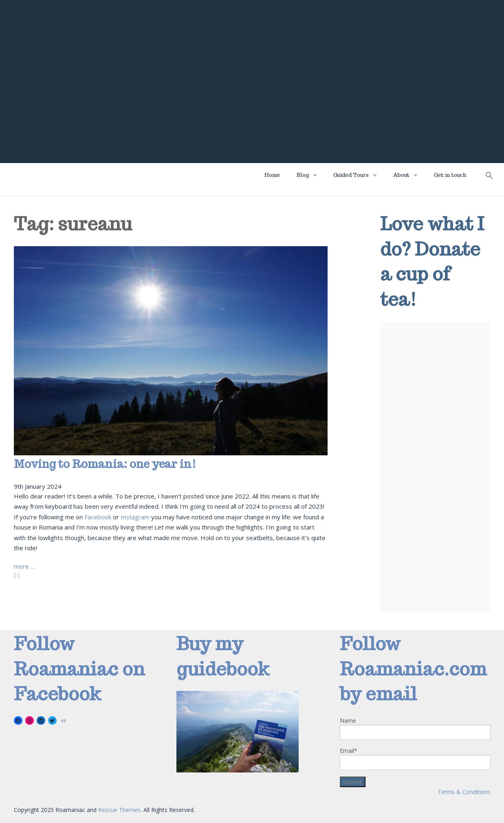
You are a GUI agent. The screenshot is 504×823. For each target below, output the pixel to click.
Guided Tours (351, 175)
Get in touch (450, 175)
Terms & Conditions (464, 792)
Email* (415, 758)
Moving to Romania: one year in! (105, 464)
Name (415, 728)
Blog (303, 175)
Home (272, 175)
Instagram (135, 517)
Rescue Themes (119, 810)
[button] (489, 178)
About (401, 175)
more (24, 566)
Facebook (98, 517)
